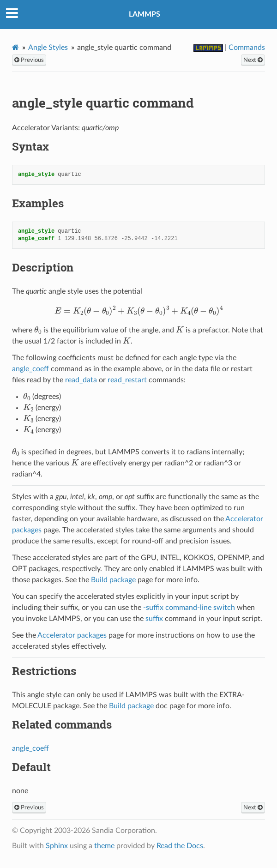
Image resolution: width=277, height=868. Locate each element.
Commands (247, 48)
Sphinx (57, 846)
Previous (29, 60)
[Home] (15, 47)
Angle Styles (48, 48)
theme (104, 846)
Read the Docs (180, 846)
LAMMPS (145, 14)
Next (253, 60)
